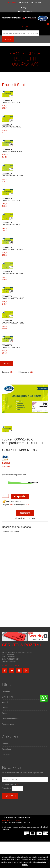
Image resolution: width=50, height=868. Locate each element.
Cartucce (6, 755)
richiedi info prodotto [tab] (25, 518)
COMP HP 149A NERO (12, 126)
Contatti (5, 713)
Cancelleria (7, 749)
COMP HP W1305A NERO (13, 273)
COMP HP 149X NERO (12, 101)
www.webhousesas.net (11, 820)
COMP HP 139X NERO (12, 199)
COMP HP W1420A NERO (13, 175)
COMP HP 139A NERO (12, 224)
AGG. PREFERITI (11, 501)
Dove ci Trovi (7, 697)
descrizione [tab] (25, 513)
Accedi (5, 702)
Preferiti (5, 708)
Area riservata (8, 724)
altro (12, 372)
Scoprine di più (40, 862)
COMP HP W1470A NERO (13, 150)
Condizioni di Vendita (11, 719)
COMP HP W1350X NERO (13, 248)
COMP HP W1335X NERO (13, 297)
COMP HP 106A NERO (12, 346)
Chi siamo (6, 691)
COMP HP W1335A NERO (13, 322)
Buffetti (5, 744)
